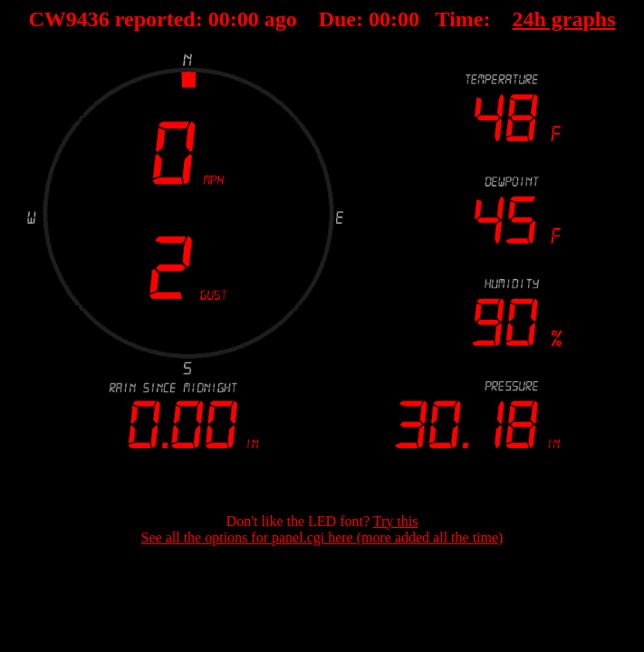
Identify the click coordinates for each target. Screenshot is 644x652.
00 (219, 19)
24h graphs (563, 19)
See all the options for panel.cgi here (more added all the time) (322, 537)
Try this (396, 521)
